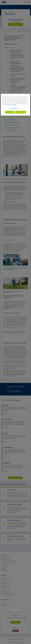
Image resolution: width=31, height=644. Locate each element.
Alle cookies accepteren (20, 112)
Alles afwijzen (10, 112)
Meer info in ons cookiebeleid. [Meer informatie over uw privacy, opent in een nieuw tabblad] (11, 105)
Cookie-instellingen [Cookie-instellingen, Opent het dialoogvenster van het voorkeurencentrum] (15, 108)
